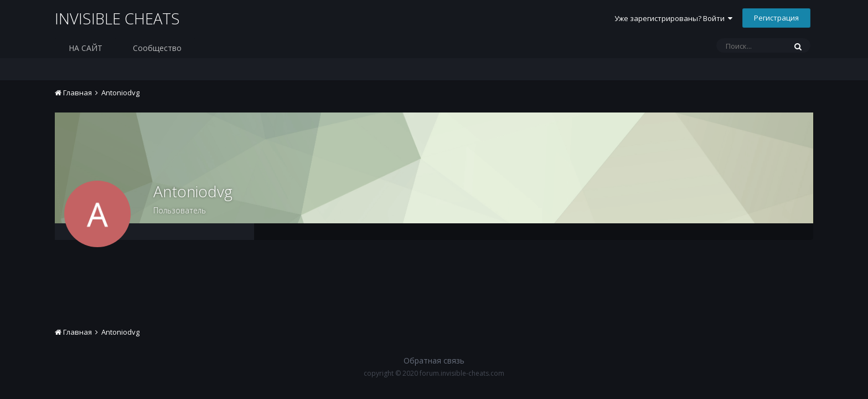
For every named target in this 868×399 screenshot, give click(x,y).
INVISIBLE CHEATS (118, 19)
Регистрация (776, 18)
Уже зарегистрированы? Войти (673, 18)
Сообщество (157, 48)
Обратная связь (434, 360)
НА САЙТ (86, 48)
